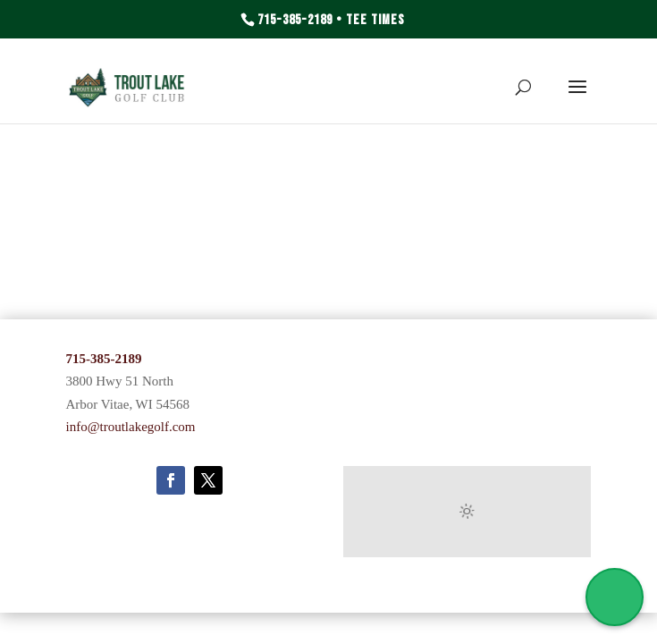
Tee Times (375, 20)
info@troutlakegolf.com (131, 427)
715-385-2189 (295, 20)
